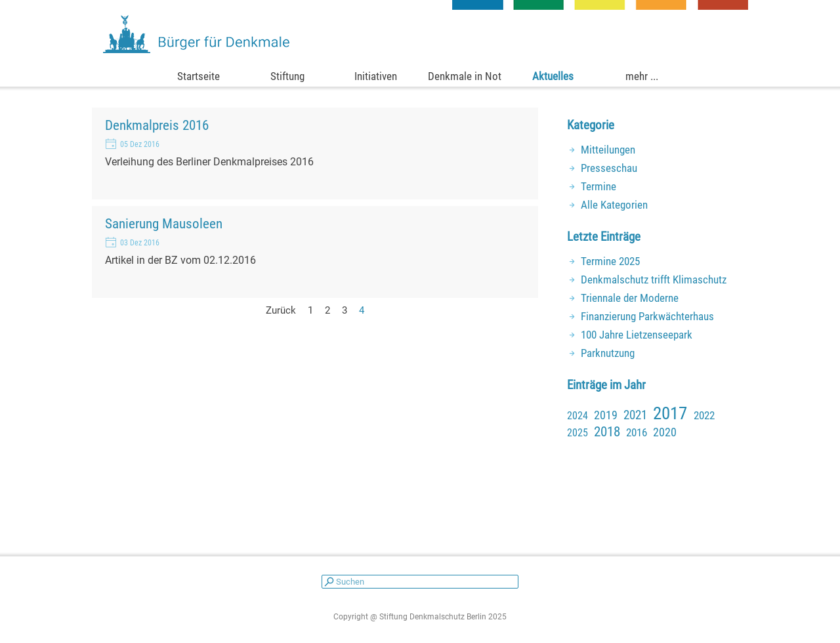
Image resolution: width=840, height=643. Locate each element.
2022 (704, 415)
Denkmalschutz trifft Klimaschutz (654, 280)
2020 (665, 432)
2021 (635, 415)
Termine (598, 186)
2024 (577, 416)
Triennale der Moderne (630, 298)
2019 (606, 415)
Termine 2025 (610, 261)
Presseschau (609, 168)
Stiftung (287, 76)
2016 (637, 432)
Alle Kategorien (614, 205)
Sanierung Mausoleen (164, 223)
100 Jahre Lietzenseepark (637, 335)
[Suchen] (420, 582)
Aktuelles (553, 76)
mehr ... (642, 76)
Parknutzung (608, 353)
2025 (577, 433)
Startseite (199, 76)
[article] (315, 154)
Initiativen (376, 76)
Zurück (281, 310)
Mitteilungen (608, 150)
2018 (607, 432)
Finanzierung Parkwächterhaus (647, 316)
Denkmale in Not (465, 76)
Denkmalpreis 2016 (157, 125)
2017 (670, 413)
